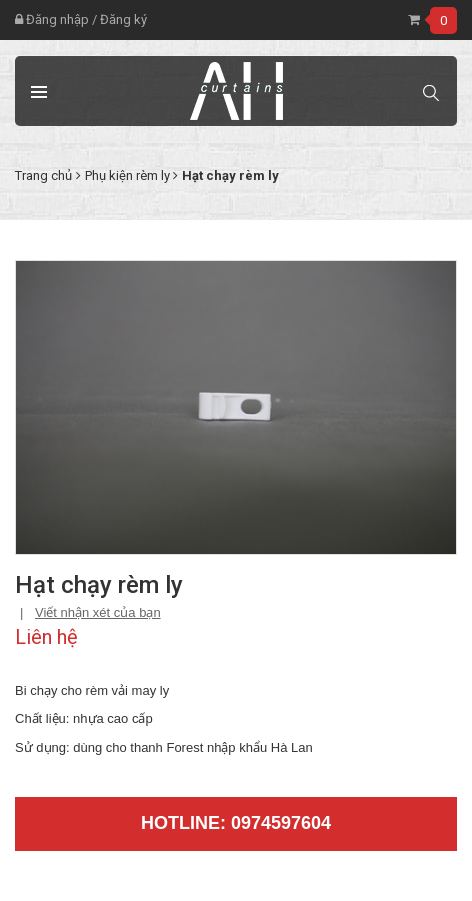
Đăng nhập (52, 19)
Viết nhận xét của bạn (98, 612)
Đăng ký (123, 19)
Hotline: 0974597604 (236, 823)
